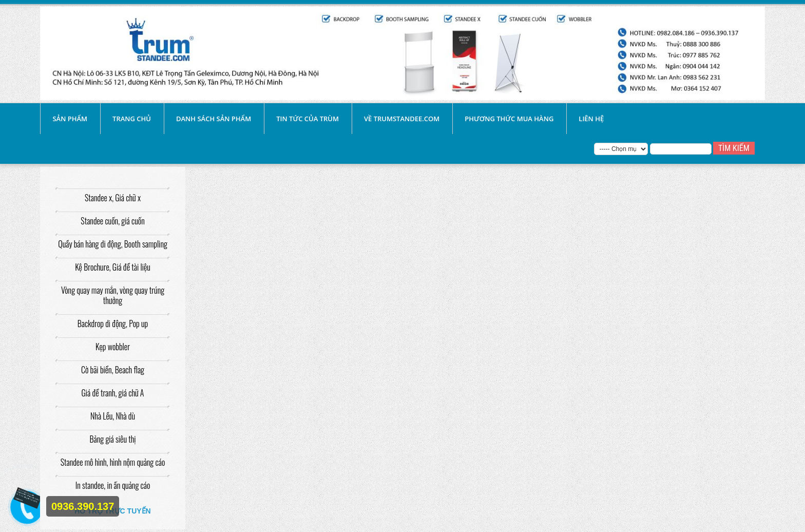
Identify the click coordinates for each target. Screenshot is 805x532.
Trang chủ (132, 119)
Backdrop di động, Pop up (113, 324)
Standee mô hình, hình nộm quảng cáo (113, 462)
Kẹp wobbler (113, 347)
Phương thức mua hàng (509, 119)
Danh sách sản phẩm (214, 119)
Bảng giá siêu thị (112, 439)
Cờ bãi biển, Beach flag (113, 370)
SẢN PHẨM (70, 119)
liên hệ (591, 119)
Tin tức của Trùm (308, 119)
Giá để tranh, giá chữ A (113, 393)
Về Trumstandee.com (402, 119)
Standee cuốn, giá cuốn (112, 221)
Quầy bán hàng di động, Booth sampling (113, 244)
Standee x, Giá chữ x (113, 198)
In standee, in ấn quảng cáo (113, 485)
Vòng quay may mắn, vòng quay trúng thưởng (113, 295)
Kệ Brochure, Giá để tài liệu (113, 267)
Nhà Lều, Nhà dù (113, 416)
